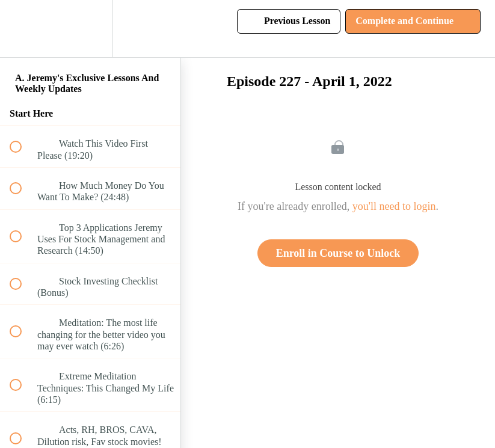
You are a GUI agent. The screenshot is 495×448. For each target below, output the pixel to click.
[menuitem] (90, 29)
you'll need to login (394, 206)
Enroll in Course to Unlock (338, 253)
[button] (22, 29)
